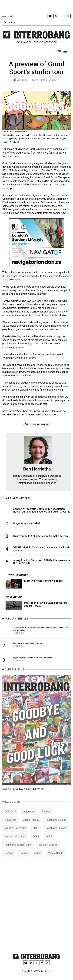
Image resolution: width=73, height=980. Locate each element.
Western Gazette (48, 850)
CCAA (49, 842)
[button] (61, 52)
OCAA (36, 842)
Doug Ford (11, 825)
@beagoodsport (48, 415)
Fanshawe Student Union (18, 850)
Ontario (24, 858)
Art (26, 424)
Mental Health (55, 858)
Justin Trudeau (31, 825)
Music (38, 858)
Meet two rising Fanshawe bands (43, 581)
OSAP (36, 833)
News (35, 80)
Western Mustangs (15, 842)
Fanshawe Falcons (56, 833)
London (9, 858)
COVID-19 (10, 817)
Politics (46, 817)
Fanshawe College (56, 825)
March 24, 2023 (49, 80)
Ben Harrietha (23, 80)
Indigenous (29, 817)
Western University (15, 833)
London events (40, 424)
